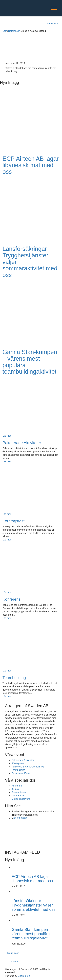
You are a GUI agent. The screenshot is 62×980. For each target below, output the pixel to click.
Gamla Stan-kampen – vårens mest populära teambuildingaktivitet (30, 362)
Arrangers (17, 786)
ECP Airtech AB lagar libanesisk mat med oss (31, 165)
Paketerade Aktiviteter (22, 443)
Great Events (18, 796)
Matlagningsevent (21, 799)
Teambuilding (14, 678)
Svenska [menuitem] (15, 962)
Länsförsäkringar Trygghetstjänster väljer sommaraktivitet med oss (33, 905)
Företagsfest (13, 521)
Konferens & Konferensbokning (28, 767)
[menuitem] (16, 961)
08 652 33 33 (20, 818)
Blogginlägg (13, 953)
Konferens (11, 599)
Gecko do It (24, 976)
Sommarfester (19, 792)
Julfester (16, 789)
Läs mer (7, 461)
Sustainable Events (21, 773)
